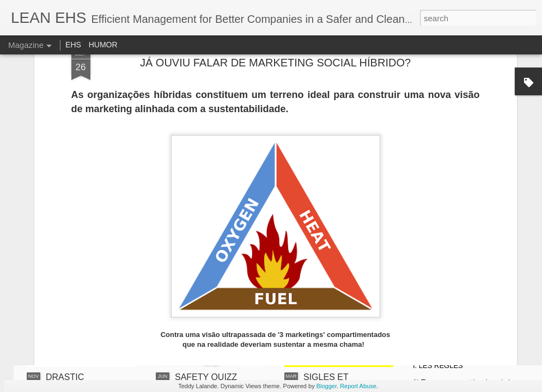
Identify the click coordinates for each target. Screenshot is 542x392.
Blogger (327, 386)
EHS (73, 45)
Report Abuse (358, 386)
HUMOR (103, 45)
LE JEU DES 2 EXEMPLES (461, 268)
